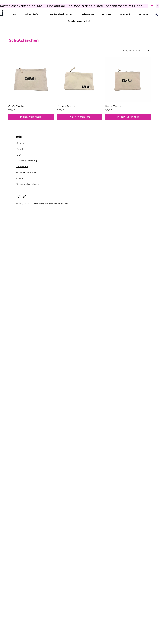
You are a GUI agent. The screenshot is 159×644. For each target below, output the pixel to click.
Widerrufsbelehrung (27, 172)
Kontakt (20, 149)
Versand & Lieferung (26, 161)
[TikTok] (25, 197)
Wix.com (49, 204)
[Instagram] (18, 197)
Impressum (22, 167)
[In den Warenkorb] (31, 117)
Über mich (22, 143)
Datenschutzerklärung (28, 184)
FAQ (18, 155)
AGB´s (20, 178)
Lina (66, 204)
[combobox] (136, 51)
